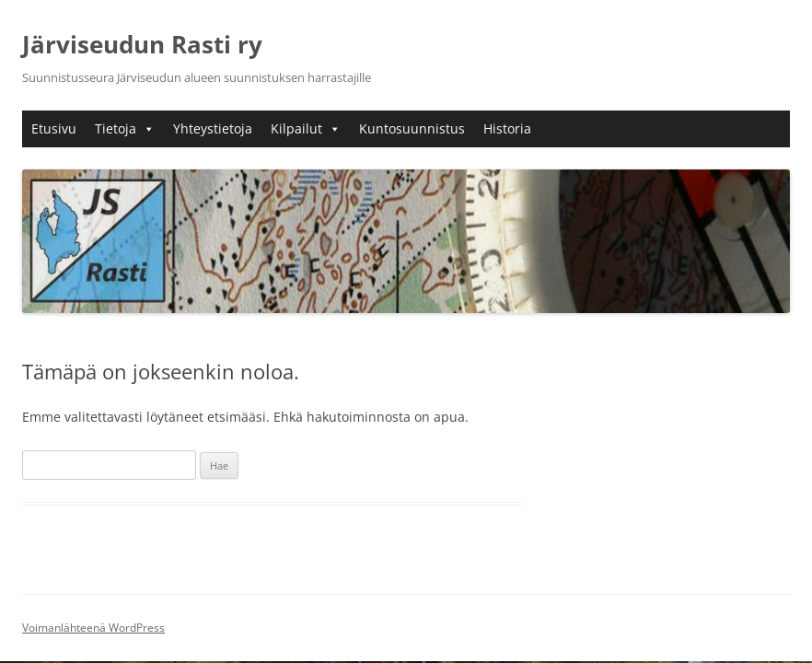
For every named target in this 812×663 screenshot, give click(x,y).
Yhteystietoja (213, 128)
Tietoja (125, 128)
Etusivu (54, 128)
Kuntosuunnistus (412, 128)
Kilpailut (306, 128)
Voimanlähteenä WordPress (93, 628)
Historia (507, 128)
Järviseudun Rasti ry (142, 44)
